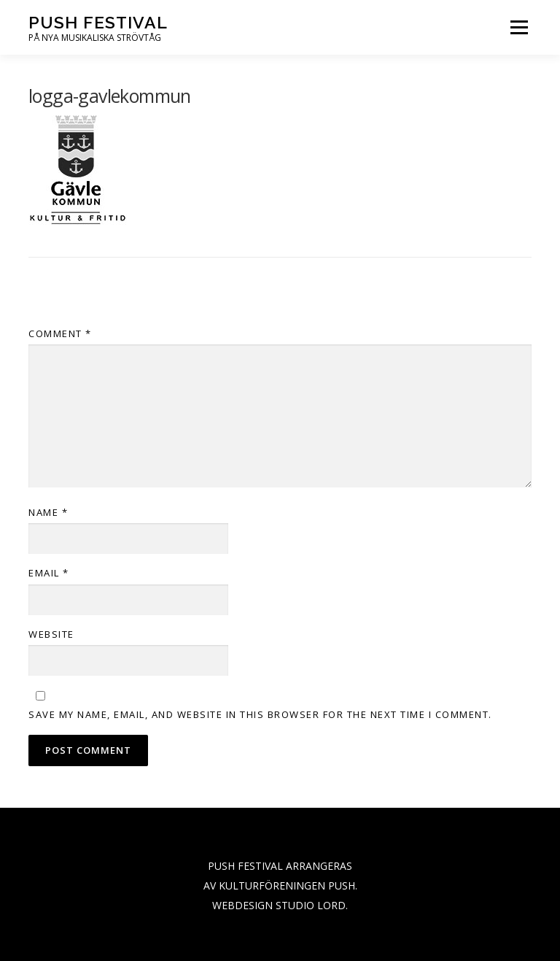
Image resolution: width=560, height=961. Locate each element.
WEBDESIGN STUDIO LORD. (280, 905)
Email (49, 573)
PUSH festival (98, 22)
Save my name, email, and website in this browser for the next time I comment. (260, 714)
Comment (60, 333)
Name (48, 512)
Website (51, 634)
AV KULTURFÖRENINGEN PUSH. (280, 885)
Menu (519, 27)
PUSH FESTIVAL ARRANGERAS (280, 866)
